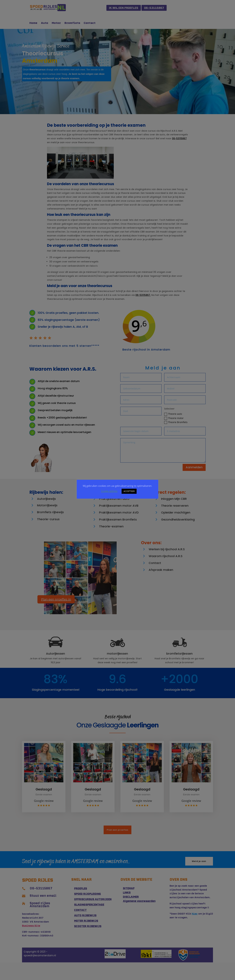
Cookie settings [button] (109, 491)
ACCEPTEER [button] (129, 491)
